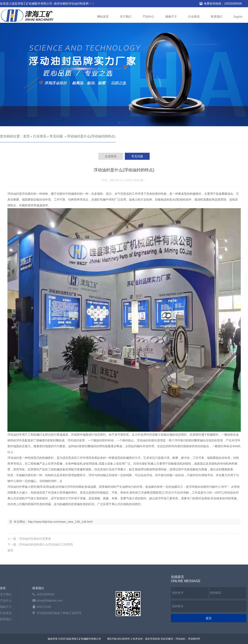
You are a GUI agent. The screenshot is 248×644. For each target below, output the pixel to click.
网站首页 (103, 17)
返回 (10, 550)
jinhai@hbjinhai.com (50, 601)
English (238, 17)
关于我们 (126, 17)
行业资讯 (194, 17)
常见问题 (56, 136)
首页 (26, 136)
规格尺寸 (171, 17)
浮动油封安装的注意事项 (35, 539)
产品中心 (148, 17)
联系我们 (217, 17)
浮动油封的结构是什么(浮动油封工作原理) (46, 544)
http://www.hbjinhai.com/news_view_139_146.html (60, 522)
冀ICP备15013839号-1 (120, 639)
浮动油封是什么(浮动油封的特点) (91, 136)
